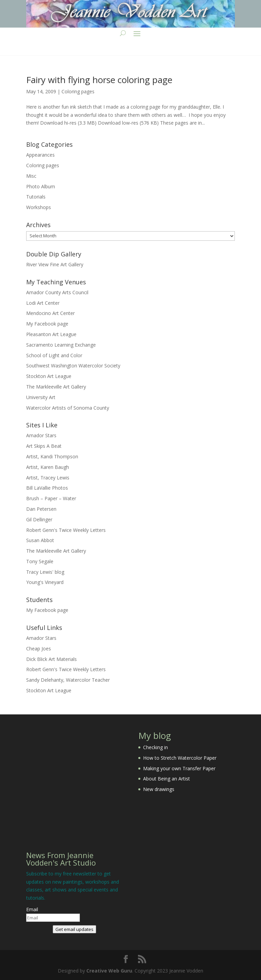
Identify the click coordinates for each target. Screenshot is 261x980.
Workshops (39, 207)
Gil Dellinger (39, 519)
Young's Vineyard (45, 582)
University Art (41, 397)
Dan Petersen (41, 509)
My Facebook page (47, 324)
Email (32, 909)
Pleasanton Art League (51, 334)
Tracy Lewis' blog (45, 572)
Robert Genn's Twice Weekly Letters (66, 530)
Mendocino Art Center (50, 313)
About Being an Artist (167, 779)
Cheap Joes (39, 649)
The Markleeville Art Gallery (56, 387)
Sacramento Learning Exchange (61, 345)
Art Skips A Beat (44, 446)
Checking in (155, 747)
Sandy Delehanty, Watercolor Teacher (68, 680)
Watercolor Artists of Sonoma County (68, 408)
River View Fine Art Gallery (55, 264)
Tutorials (36, 197)
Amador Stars (41, 435)
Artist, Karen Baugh (48, 467)
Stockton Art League (49, 376)
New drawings (159, 789)
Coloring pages (78, 91)
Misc (31, 176)
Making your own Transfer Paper (179, 768)
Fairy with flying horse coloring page (99, 80)
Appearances (40, 155)
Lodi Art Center (43, 303)
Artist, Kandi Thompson (52, 456)
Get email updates (74, 929)
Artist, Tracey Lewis (48, 478)
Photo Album (41, 186)
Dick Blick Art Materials (51, 659)
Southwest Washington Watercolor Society (73, 366)
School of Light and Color (54, 355)
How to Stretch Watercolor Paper (180, 758)
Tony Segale (40, 561)
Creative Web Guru (109, 971)
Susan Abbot (40, 540)
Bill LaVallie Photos (47, 488)
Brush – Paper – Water (51, 498)
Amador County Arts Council (57, 292)
